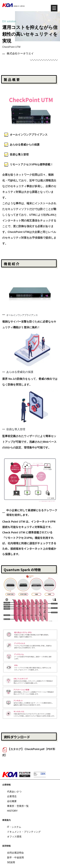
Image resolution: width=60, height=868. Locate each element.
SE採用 (11, 862)
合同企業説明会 (15, 853)
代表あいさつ (14, 792)
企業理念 (12, 796)
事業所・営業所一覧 (18, 806)
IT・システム (14, 827)
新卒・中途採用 (15, 858)
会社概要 (12, 801)
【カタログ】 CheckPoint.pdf (26, 749)
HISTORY (12, 811)
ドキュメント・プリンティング (24, 832)
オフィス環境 (14, 837)
